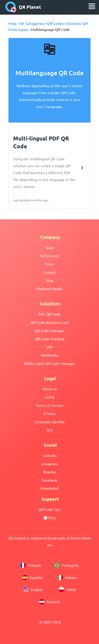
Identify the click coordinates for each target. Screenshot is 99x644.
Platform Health (50, 289)
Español (32, 578)
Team (49, 247)
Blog (50, 280)
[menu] (92, 6)
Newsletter (50, 488)
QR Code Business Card (50, 322)
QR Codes (55, 23)
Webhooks (49, 355)
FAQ (49, 518)
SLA (50, 430)
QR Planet (23, 7)
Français (31, 565)
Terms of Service (49, 405)
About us (50, 389)
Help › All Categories (26, 23)
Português (66, 565)
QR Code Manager (50, 331)
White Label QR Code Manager (49, 363)
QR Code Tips (50, 509)
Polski (67, 590)
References (49, 256)
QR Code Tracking (50, 339)
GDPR (50, 397)
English (33, 590)
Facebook (49, 480)
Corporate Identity (49, 422)
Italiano (67, 578)
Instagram (49, 464)
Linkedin (50, 455)
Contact (49, 272)
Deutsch (50, 602)
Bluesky (49, 472)
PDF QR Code (49, 314)
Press (49, 264)
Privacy (49, 413)
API (49, 347)
